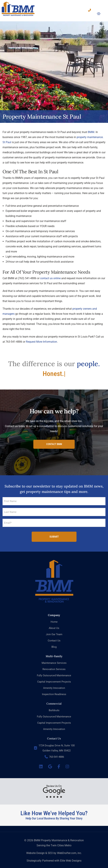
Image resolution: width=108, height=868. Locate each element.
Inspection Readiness (54, 691)
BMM (91, 128)
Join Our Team (54, 631)
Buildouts (54, 707)
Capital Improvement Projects (54, 678)
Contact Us (54, 637)
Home (54, 618)
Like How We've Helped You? (54, 810)
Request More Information (41, 338)
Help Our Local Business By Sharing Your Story (54, 815)
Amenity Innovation (54, 684)
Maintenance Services (54, 659)
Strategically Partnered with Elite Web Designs (54, 857)
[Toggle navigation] (99, 14)
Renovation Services (54, 665)
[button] (54, 441)
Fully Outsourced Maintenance (54, 672)
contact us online (50, 275)
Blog (54, 643)
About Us (54, 624)
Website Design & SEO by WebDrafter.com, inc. (54, 849)
